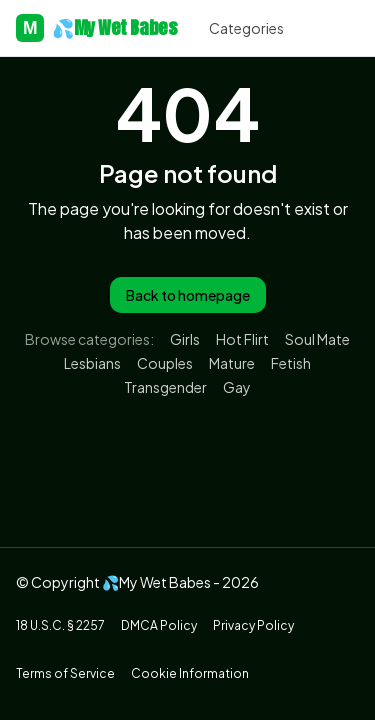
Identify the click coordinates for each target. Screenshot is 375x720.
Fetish (291, 363)
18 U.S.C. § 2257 (60, 625)
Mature (232, 363)
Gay (237, 387)
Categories (246, 28)
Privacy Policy (253, 625)
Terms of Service (65, 673)
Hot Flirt (242, 339)
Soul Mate (317, 339)
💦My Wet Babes (96, 28)
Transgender (165, 387)
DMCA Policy (159, 625)
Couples (165, 363)
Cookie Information (190, 673)
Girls (185, 339)
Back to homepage (188, 295)
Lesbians (92, 363)
